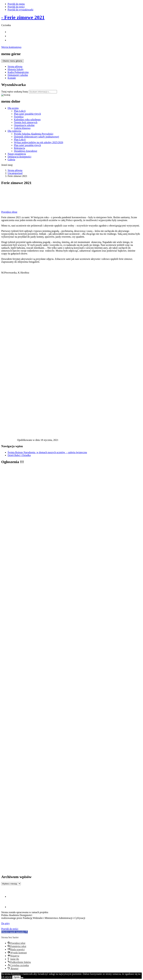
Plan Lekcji (20, 111)
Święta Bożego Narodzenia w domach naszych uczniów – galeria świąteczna (47, 452)
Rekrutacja (19, 148)
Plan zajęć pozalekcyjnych (27, 114)
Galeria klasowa (22, 128)
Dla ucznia (13, 108)
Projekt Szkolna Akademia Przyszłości (34, 134)
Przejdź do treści (16, 7)
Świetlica (19, 117)
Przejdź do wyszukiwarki (20, 10)
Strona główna (15, 66)
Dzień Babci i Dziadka (19, 455)
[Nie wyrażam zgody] (22, 978)
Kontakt (12, 78)
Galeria (11, 160)
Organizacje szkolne (24, 125)
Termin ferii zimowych (26, 122)
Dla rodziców (15, 131)
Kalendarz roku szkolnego (27, 120)
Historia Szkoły (16, 69)
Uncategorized (15, 173)
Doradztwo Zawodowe (26, 151)
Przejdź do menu (16, 4)
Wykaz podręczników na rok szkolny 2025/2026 (39, 142)
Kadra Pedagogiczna (18, 72)
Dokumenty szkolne (18, 75)
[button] (15, 932)
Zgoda (17, 977)
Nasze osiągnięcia (17, 154)
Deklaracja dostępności (19, 157)
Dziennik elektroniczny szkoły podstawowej (37, 137)
